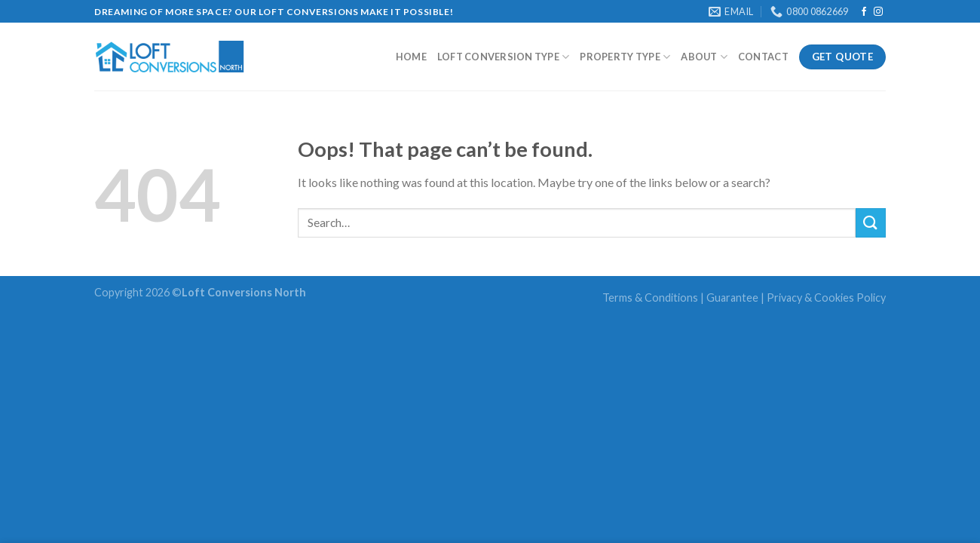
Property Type (625, 57)
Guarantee (732, 298)
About (704, 57)
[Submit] (871, 223)
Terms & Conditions (650, 298)
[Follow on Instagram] (878, 12)
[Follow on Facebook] (864, 12)
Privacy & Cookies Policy (826, 298)
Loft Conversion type (504, 57)
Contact (763, 57)
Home (411, 57)
